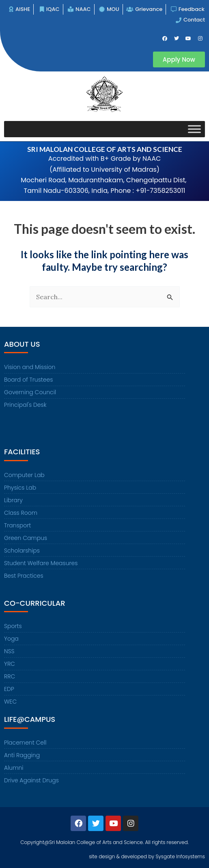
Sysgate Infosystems (180, 856)
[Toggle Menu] (194, 129)
